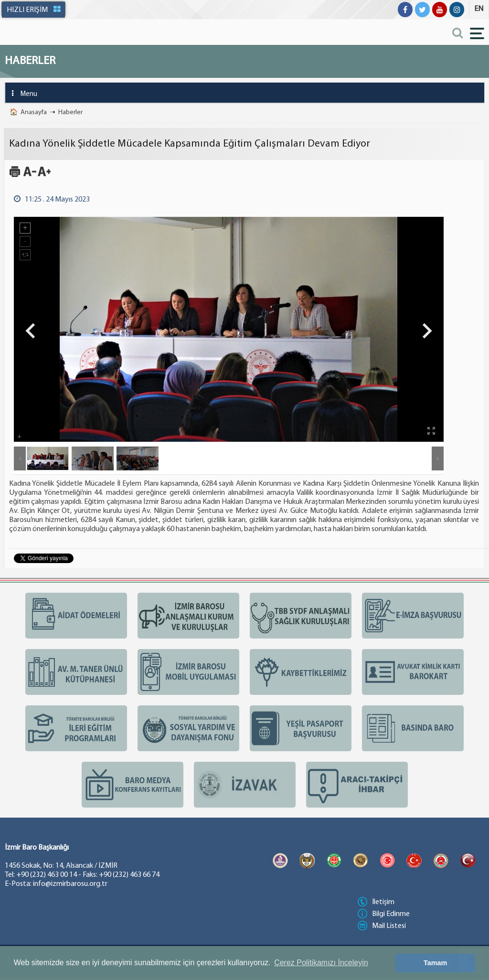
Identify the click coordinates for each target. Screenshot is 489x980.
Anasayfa (34, 112)
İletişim (376, 902)
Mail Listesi (382, 926)
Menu (21, 93)
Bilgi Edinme (384, 914)
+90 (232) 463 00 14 (47, 875)
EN (479, 9)
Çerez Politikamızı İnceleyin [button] (321, 963)
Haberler (70, 112)
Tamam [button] (435, 963)
